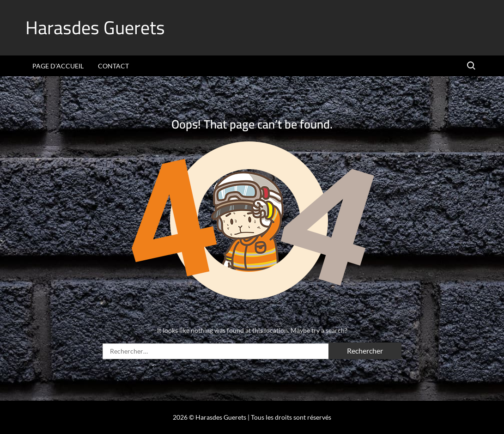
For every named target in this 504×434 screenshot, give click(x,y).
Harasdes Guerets (95, 28)
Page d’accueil (58, 66)
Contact (113, 66)
